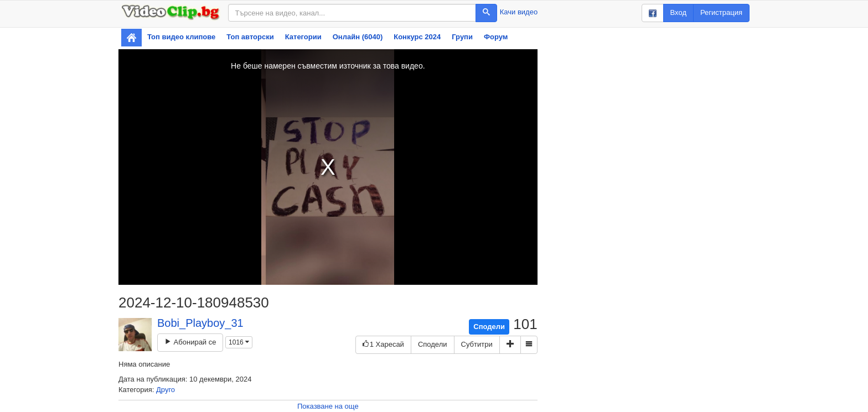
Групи (462, 37)
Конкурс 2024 (417, 37)
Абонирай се (190, 342)
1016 (239, 342)
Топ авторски (250, 37)
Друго (166, 390)
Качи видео (519, 12)
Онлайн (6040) (358, 37)
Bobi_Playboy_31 (200, 323)
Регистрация (721, 12)
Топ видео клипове (181, 37)
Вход (678, 12)
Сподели (489, 327)
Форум (496, 37)
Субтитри (477, 344)
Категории (303, 37)
